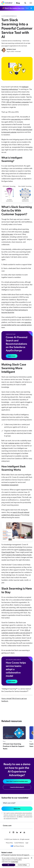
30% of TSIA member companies (17, 102)
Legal (27, 843)
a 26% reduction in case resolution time (15, 610)
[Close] (32, 858)
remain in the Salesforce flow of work (19, 555)
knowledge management (10, 485)
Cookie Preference (19, 843)
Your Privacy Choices (17, 846)
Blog (18, 3)
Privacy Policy (9, 843)
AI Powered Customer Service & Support (15, 855)
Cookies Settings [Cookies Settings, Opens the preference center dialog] (22, 865)
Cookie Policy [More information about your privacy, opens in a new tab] (15, 862)
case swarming (16, 119)
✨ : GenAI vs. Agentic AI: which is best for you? (16, 8)
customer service (14, 443)
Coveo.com (7, 825)
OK (8, 865)
